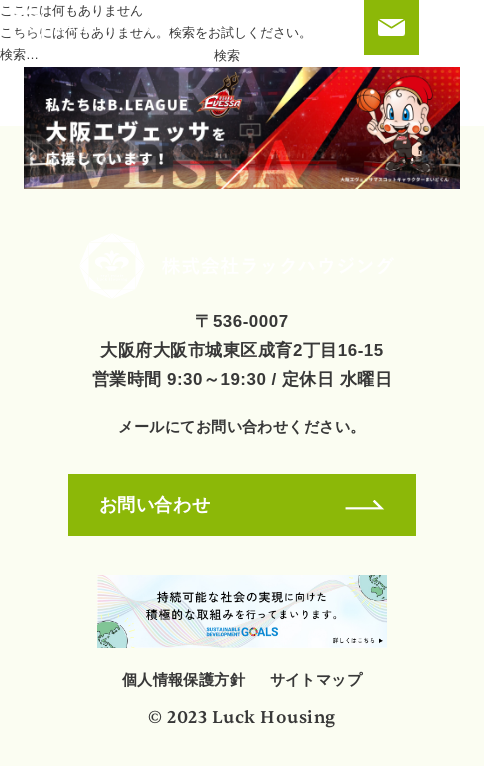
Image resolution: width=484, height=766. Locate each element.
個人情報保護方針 (184, 679)
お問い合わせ (242, 504)
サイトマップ (316, 679)
